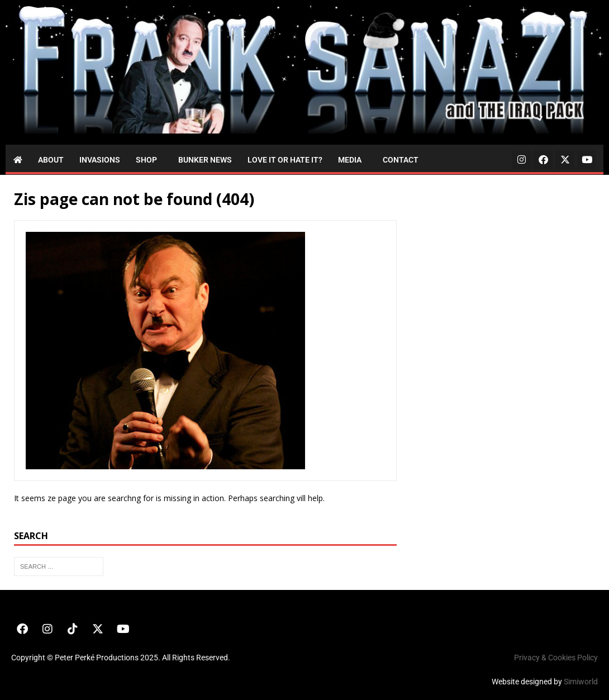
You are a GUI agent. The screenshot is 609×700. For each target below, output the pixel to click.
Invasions (100, 160)
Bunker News (205, 160)
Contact (401, 160)
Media (350, 160)
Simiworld (581, 682)
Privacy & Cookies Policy (556, 658)
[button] (149, 160)
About (51, 160)
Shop (146, 160)
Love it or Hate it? (285, 160)
